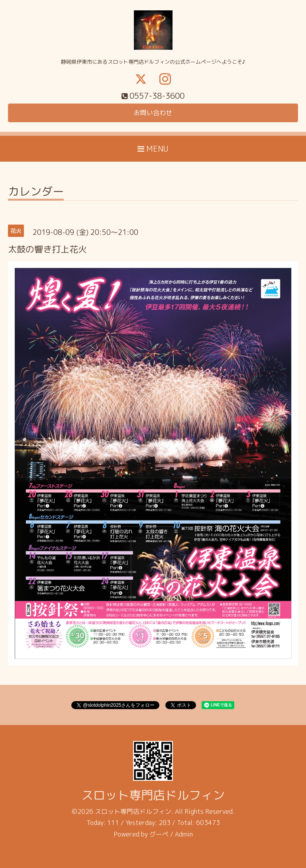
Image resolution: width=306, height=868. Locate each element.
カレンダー (36, 193)
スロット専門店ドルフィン (153, 795)
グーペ (159, 834)
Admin (184, 834)
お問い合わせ (153, 113)
